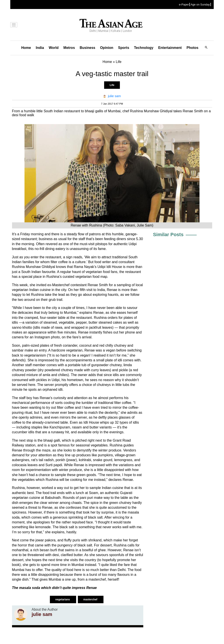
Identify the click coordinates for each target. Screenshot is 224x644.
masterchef (91, 599)
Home (26, 48)
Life (112, 85)
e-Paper (184, 4)
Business (87, 48)
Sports (124, 48)
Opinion (107, 48)
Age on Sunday (200, 4)
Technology (144, 48)
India (40, 48)
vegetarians (63, 599)
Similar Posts (168, 235)
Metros (69, 48)
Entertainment (170, 48)
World (54, 48)
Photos (192, 48)
